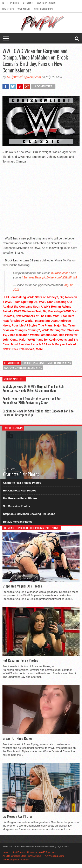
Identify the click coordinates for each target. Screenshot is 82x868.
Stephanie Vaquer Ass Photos (22, 586)
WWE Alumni (24, 9)
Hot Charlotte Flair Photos (20, 491)
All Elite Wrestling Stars (14, 856)
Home (5, 852)
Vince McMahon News (59, 363)
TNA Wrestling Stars (54, 856)
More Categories (43, 9)
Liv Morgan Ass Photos (18, 816)
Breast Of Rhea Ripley (17, 738)
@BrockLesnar (60, 273)
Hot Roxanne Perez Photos (20, 498)
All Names (28, 3)
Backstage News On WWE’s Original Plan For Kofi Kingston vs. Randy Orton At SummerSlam (33, 388)
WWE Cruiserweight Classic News (23, 368)
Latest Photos (11, 3)
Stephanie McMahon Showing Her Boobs (29, 514)
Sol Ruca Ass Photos (16, 506)
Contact (25, 860)
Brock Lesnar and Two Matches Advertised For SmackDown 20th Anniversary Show (32, 401)
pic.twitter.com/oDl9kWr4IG (60, 277)
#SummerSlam (31, 277)
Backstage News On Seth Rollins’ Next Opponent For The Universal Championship (38, 413)
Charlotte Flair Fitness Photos (22, 483)
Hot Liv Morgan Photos (18, 522)
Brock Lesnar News (34, 363)
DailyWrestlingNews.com (24, 77)
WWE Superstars (47, 3)
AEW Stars (8, 9)
